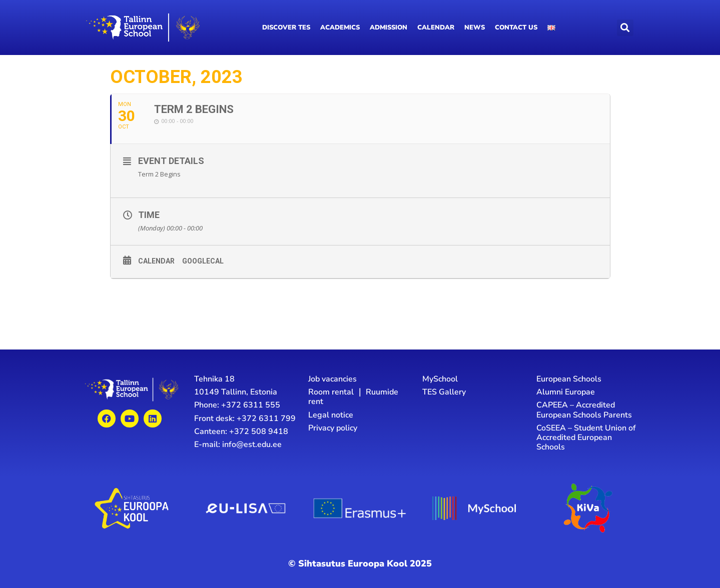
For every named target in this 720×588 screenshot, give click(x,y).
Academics (340, 27)
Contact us (516, 27)
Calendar (436, 27)
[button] (625, 28)
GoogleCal (203, 261)
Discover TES (286, 27)
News (475, 27)
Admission (389, 27)
